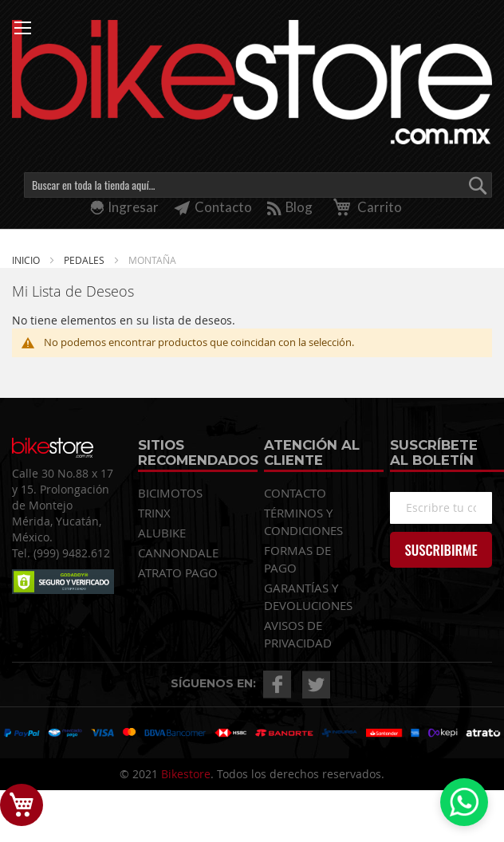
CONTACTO (295, 493)
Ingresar (133, 207)
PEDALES (85, 260)
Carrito (365, 207)
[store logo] (252, 82)
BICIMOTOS (170, 493)
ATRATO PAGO (178, 572)
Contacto (213, 207)
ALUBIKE (162, 533)
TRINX (154, 513)
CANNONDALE (178, 553)
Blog (290, 207)
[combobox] (258, 185)
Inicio (27, 260)
